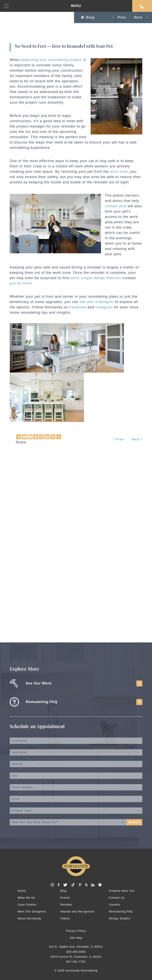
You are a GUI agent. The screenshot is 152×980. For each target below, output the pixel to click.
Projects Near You (122, 891)
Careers (114, 905)
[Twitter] (36, 437)
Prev (118, 439)
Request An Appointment (142, 7)
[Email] (24, 437)
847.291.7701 (76, 962)
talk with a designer (97, 302)
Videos (65, 918)
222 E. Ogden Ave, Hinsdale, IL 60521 (76, 947)
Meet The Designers (32, 911)
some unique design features (96, 278)
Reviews (66, 905)
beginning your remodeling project (51, 60)
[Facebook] (30, 437)
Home (22, 891)
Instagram (104, 307)
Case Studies (27, 905)
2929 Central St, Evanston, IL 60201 (76, 957)
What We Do (26, 898)
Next (137, 439)
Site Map (76, 938)
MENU (43, 6)
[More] (59, 437)
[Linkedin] (47, 437)
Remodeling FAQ (121, 911)
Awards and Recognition (78, 911)
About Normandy (29, 918)
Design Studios (120, 918)
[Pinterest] (53, 437)
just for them (21, 283)
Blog (88, 17)
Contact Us (117, 898)
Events (65, 898)
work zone (119, 172)
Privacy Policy (76, 931)
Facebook (78, 307)
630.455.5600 (76, 952)
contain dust (116, 206)
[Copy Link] (19, 437)
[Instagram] (41, 437)
